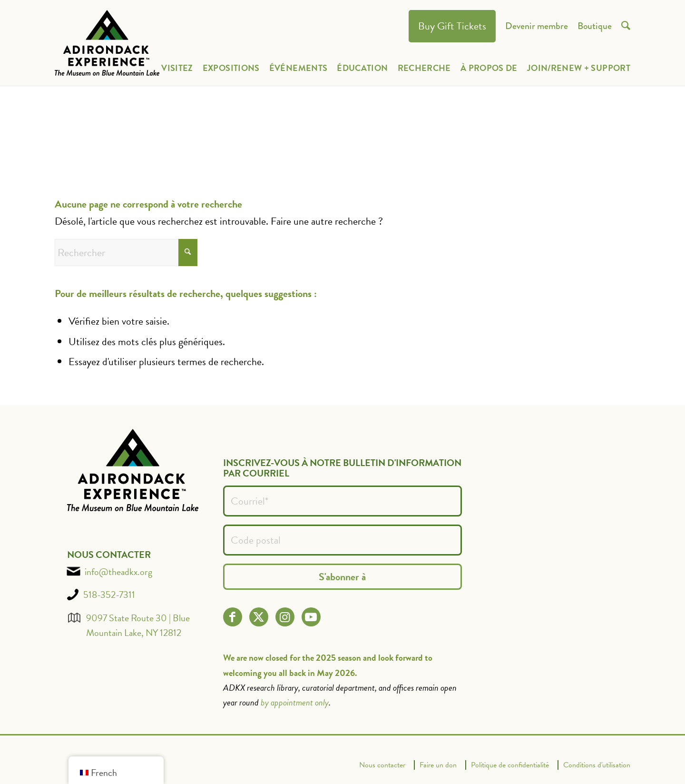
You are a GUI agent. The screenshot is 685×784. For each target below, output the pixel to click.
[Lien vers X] (259, 617)
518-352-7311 (109, 595)
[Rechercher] (126, 253)
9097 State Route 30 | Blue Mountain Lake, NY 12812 (138, 625)
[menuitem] (452, 26)
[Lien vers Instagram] (285, 617)
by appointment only (295, 702)
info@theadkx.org (118, 572)
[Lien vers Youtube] (311, 617)
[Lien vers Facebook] (232, 617)
